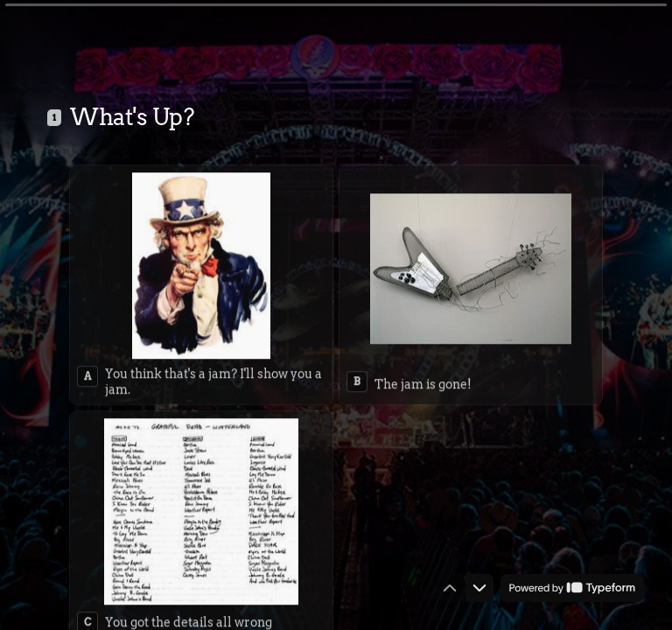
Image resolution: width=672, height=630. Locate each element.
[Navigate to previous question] (450, 588)
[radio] (201, 281)
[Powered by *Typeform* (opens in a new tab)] (572, 588)
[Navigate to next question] (479, 588)
